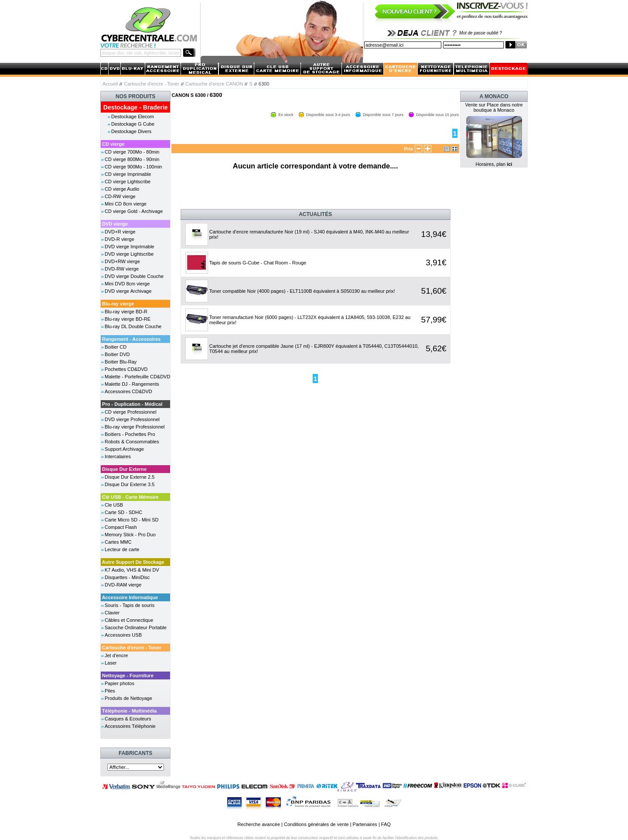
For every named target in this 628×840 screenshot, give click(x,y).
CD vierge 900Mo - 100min (133, 167)
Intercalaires (118, 456)
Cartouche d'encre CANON (214, 84)
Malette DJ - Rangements (132, 384)
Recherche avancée (259, 824)
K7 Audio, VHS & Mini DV (132, 570)
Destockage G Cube (133, 124)
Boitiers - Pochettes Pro (130, 434)
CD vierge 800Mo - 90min (132, 159)
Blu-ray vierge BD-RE (128, 319)
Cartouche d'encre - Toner (152, 84)
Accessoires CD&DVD (128, 391)
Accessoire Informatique (130, 597)
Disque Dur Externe (124, 469)
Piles (110, 691)
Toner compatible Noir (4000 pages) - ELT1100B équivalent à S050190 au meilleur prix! (302, 291)
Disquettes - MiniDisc (127, 577)
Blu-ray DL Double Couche (133, 326)
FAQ (386, 824)
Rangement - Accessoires (131, 339)
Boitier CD (116, 347)
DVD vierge (115, 224)
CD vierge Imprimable (128, 174)
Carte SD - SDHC (123, 512)
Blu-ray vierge (118, 304)
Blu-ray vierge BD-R (126, 312)
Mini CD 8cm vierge (126, 204)
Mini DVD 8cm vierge (127, 284)
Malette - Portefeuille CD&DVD (137, 377)
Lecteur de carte (122, 549)
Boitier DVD (117, 354)
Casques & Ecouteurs (128, 719)
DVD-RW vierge (122, 269)
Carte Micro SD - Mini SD (131, 520)
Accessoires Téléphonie (130, 726)
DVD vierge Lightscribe (129, 254)
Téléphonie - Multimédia (129, 711)
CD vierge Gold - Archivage (134, 211)
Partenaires (365, 824)
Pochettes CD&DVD (126, 369)
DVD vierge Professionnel (132, 419)
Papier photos (119, 683)
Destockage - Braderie (136, 107)
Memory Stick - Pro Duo (130, 535)
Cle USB (114, 505)
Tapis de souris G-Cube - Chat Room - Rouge (258, 263)
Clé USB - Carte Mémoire (130, 497)
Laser (111, 663)
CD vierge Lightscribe (128, 182)
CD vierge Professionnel (131, 412)
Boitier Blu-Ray (121, 362)
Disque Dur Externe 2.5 (130, 477)
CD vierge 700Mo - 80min (132, 152)
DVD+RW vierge (122, 261)
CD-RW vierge (120, 196)
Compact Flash (121, 527)
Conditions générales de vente (316, 824)
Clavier (112, 613)
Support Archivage (124, 449)
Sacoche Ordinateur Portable (136, 627)
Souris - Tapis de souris (130, 605)
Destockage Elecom (133, 117)
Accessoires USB (123, 635)
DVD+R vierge (120, 232)
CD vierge (113, 144)
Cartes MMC (118, 542)
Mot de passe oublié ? (481, 33)
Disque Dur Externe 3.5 (130, 484)
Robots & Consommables (132, 442)
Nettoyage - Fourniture (128, 675)
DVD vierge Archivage (128, 291)
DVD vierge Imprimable (130, 247)
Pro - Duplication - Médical (132, 404)
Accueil (110, 84)
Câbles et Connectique (129, 620)
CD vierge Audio (122, 189)
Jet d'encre (116, 655)
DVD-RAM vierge (123, 585)
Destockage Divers (131, 131)
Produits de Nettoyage (128, 698)
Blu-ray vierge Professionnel (135, 427)
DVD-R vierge (119, 239)
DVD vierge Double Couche (134, 276)
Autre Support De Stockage (133, 562)
